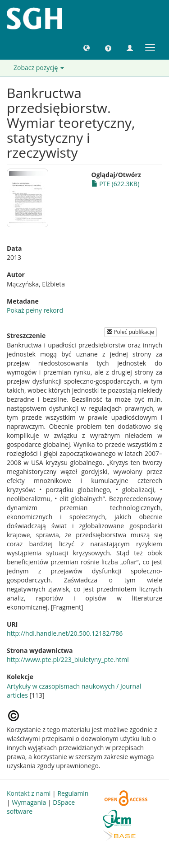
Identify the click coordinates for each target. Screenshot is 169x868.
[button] (87, 47)
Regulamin (73, 793)
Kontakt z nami (29, 793)
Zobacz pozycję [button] (39, 68)
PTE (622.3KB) (116, 184)
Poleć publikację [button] (130, 332)
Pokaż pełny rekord (35, 310)
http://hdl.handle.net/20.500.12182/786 (65, 633)
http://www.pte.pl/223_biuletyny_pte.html (68, 659)
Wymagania (29, 802)
